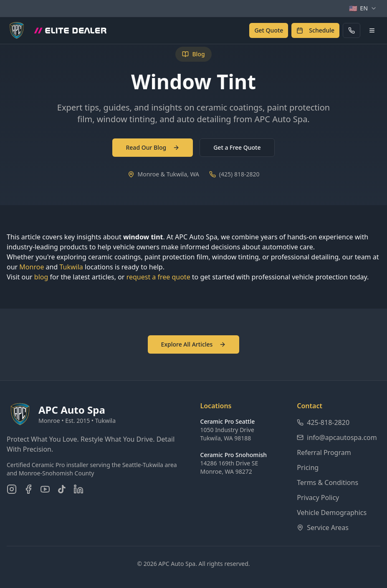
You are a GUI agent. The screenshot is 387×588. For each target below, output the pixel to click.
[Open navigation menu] (372, 30)
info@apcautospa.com (337, 437)
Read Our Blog (153, 147)
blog (41, 277)
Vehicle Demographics (332, 513)
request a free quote (158, 277)
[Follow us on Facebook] (28, 489)
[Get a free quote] (269, 30)
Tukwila (71, 267)
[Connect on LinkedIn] (78, 489)
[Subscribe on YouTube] (45, 489)
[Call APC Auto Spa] (352, 30)
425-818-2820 (323, 422)
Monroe (32, 267)
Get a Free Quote (237, 147)
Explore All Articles (194, 344)
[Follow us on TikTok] (62, 489)
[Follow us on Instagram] (12, 489)
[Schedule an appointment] (315, 30)
